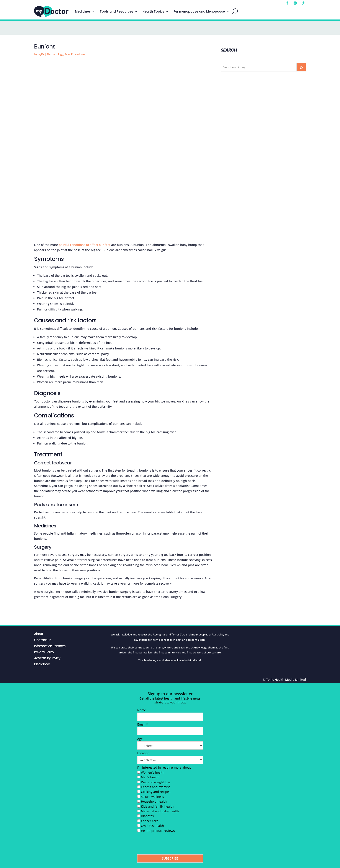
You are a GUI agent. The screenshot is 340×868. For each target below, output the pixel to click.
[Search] (301, 67)
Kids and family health (157, 806)
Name (142, 710)
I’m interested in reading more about (164, 767)
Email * (143, 724)
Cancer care (150, 821)
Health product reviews (158, 831)
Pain (67, 54)
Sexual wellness (152, 797)
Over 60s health (152, 826)
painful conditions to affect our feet (85, 245)
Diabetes (147, 816)
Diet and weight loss (156, 782)
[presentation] (170, 845)
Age (140, 739)
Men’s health (150, 777)
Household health (154, 801)
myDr (41, 54)
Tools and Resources (117, 11)
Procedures (78, 54)
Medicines (83, 11)
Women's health (153, 772)
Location (143, 753)
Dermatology (55, 54)
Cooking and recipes (156, 792)
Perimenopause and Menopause (199, 11)
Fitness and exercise (156, 787)
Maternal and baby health (160, 811)
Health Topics (153, 11)
